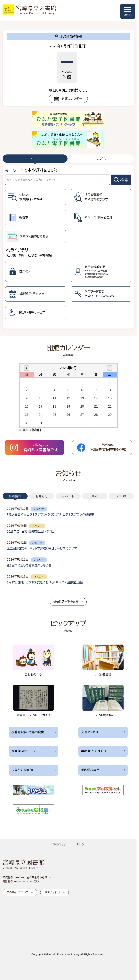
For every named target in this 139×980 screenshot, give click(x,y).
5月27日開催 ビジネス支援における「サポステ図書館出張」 (45, 582)
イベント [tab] (68, 496)
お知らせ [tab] (42, 496)
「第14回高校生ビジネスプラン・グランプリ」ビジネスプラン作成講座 (50, 515)
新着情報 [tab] (15, 496)
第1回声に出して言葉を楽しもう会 (29, 566)
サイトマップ (59, 845)
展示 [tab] (95, 496)
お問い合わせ (52, 892)
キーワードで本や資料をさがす (32, 170)
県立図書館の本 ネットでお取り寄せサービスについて (42, 549)
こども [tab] (101, 159)
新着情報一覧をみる (66, 602)
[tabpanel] (68, 247)
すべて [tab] (35, 159)
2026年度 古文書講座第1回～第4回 (31, 532)
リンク (81, 845)
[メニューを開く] (128, 11)
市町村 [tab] (122, 496)
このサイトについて (18, 892)
